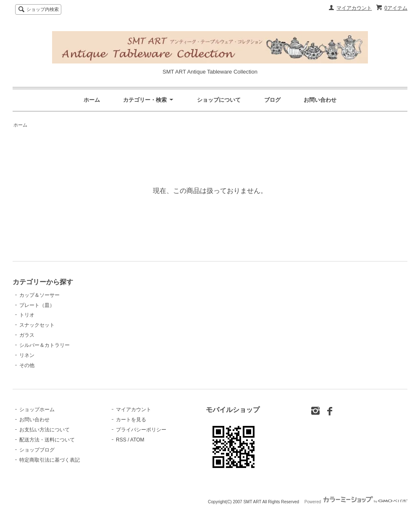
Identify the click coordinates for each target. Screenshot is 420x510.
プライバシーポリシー (141, 430)
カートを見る (131, 420)
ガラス (27, 335)
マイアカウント (354, 8)
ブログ (272, 100)
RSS (121, 440)
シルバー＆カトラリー (45, 345)
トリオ (27, 315)
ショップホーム (37, 410)
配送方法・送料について (47, 440)
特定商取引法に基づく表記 (50, 460)
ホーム (92, 100)
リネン (27, 355)
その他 (27, 365)
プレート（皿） (37, 305)
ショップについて (219, 100)
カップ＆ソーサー (39, 295)
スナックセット (37, 325)
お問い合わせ (320, 100)
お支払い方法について (45, 430)
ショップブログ (37, 450)
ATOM (137, 440)
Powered (356, 502)
